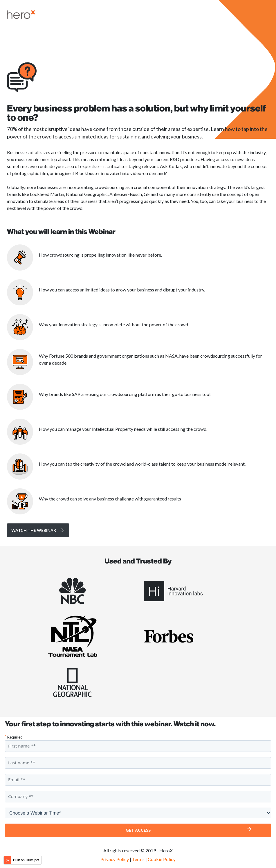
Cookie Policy (162, 859)
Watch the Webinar (34, 530)
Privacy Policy (115, 859)
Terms (138, 859)
